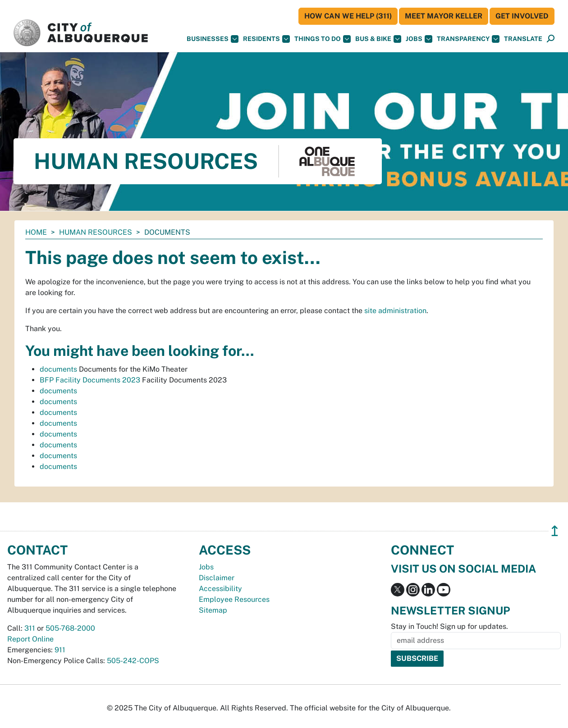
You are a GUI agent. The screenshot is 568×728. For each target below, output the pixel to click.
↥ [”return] (555, 531)
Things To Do (323, 39)
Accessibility (220, 589)
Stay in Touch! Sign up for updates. (449, 626)
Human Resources (96, 232)
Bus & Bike (378, 39)
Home (36, 232)
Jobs (419, 39)
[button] (523, 39)
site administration (395, 311)
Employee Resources (234, 599)
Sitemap (213, 610)
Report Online (30, 639)
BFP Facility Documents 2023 (90, 380)
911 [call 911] (60, 650)
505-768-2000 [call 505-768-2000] (70, 628)
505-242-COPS (133, 661)
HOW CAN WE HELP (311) (348, 16)
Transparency (468, 39)
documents (58, 369)
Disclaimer (217, 578)
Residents (266, 39)
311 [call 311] (30, 628)
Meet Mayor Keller (444, 16)
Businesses (213, 39)
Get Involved (522, 16)
